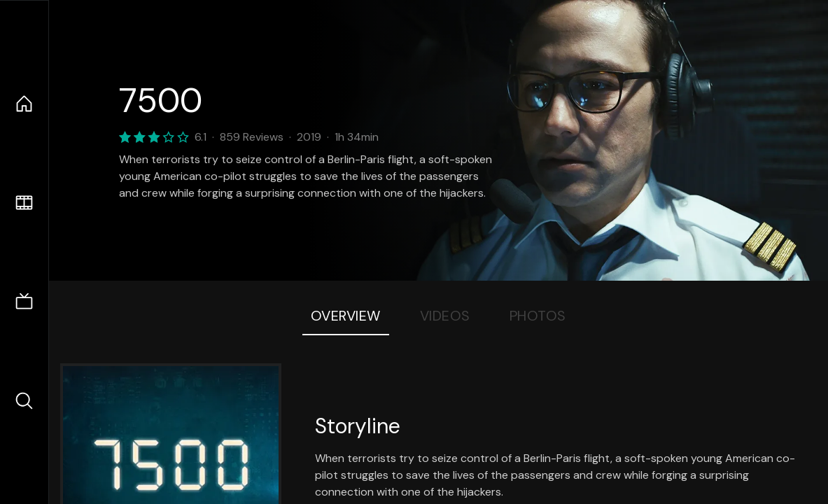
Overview (346, 316)
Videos (445, 316)
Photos (538, 316)
